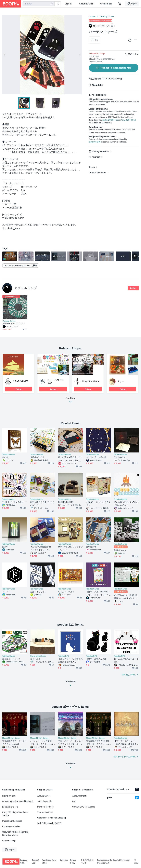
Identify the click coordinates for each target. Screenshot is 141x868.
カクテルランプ (26, 288)
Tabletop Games (107, 17)
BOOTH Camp (9, 841)
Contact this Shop (97, 173)
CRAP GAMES (21, 381)
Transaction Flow (45, 812)
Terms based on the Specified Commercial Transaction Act (113, 862)
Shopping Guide (44, 801)
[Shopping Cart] (120, 4)
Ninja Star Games (91, 381)
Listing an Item (9, 796)
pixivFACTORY (94, 142)
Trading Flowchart (100, 151)
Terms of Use (35, 862)
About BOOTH (86, 4)
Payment (96, 157)
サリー (120, 381)
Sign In (68, 4)
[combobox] (39, 4)
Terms (92, 167)
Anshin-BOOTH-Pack (111, 120)
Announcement (79, 796)
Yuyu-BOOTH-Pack (129, 120)
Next (79, 55)
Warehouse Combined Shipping (52, 818)
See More (70, 401)
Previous (5, 55)
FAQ (74, 801)
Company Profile (23, 862)
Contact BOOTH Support (83, 807)
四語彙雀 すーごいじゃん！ (14, 323)
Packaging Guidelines (12, 821)
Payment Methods (45, 807)
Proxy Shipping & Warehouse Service (15, 814)
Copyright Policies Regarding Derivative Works (15, 833)
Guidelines (64, 860)
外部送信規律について (87, 862)
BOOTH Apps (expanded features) (18, 801)
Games (92, 17)
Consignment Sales (11, 826)
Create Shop (106, 4)
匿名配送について (10, 807)
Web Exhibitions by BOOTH (50, 823)
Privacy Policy (73, 862)
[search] (52, 4)
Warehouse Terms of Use (49, 862)
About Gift (97, 85)
